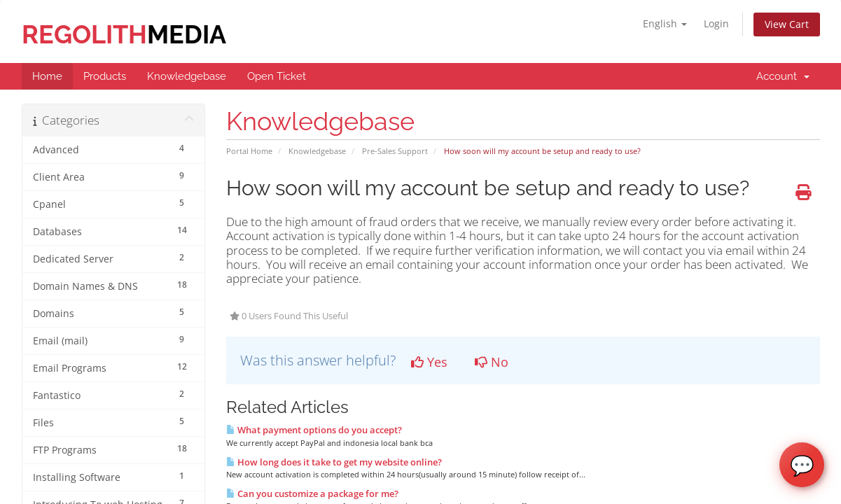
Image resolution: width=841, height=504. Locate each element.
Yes (429, 362)
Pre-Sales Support (395, 151)
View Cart (787, 24)
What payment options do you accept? (314, 430)
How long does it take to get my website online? (334, 462)
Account (783, 76)
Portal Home (249, 151)
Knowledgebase (317, 151)
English (665, 23)
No (492, 362)
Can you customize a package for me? (312, 493)
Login (716, 23)
